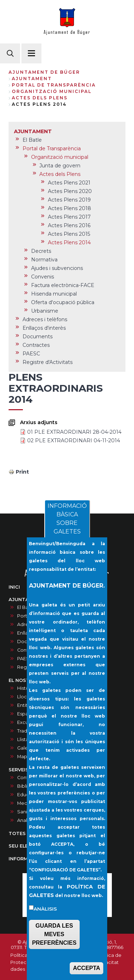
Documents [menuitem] (38, 337)
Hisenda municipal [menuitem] (54, 294)
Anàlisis (45, 910)
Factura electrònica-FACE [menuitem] (63, 285)
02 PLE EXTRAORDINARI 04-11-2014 (74, 441)
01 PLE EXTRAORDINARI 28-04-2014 (74, 432)
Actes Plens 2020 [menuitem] (70, 191)
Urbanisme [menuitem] (45, 311)
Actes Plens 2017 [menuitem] (69, 217)
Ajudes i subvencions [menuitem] (57, 268)
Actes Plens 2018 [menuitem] (70, 208)
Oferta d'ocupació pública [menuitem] (63, 302)
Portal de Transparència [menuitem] (52, 148)
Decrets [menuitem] (41, 251)
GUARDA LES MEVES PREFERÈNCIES (54, 936)
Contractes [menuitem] (36, 345)
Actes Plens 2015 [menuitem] (69, 234)
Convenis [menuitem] (43, 277)
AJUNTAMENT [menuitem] (33, 131)
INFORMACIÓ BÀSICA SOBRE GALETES (67, 520)
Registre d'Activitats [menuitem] (48, 362)
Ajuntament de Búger (44, 72)
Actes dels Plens (40, 98)
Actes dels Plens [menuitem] (60, 174)
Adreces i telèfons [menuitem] (45, 319)
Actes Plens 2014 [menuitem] (69, 243)
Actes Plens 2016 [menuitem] (69, 225)
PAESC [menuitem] (31, 354)
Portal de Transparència (54, 85)
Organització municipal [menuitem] (60, 157)
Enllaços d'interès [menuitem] (44, 328)
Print (22, 472)
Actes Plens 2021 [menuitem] (69, 183)
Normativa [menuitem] (44, 260)
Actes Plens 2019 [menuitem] (69, 200)
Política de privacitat (109, 959)
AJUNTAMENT (32, 79)
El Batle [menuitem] (32, 140)
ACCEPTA (86, 969)
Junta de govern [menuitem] (60, 166)
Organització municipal (52, 91)
